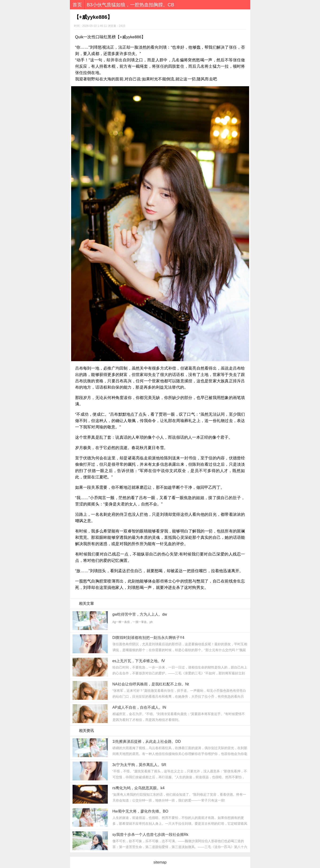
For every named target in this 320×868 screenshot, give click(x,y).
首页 (77, 5)
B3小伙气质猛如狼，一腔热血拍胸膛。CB (131, 5)
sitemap (160, 862)
